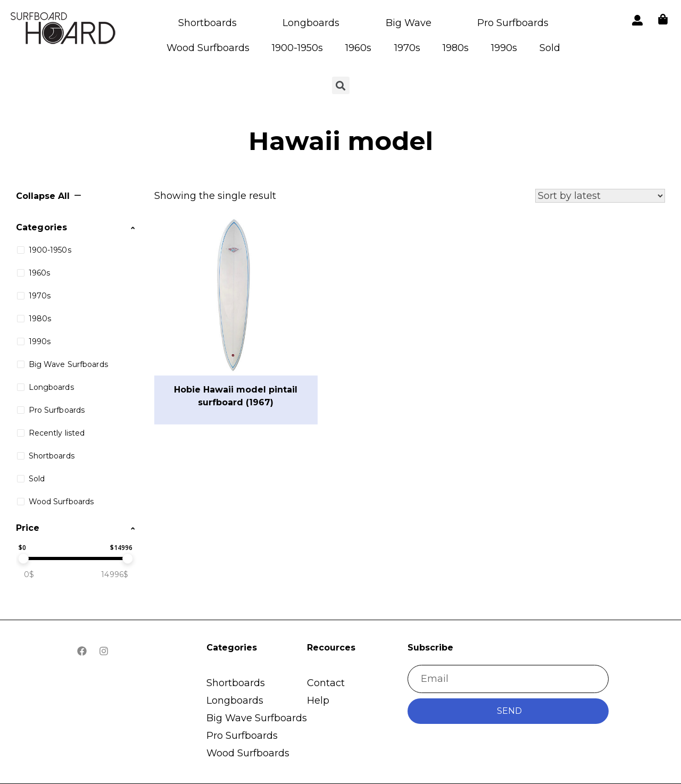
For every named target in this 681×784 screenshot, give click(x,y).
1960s (358, 48)
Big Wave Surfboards (257, 718)
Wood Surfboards (208, 48)
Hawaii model (341, 141)
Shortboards (207, 23)
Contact (326, 683)
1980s (456, 48)
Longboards (311, 23)
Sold (550, 48)
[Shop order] (600, 196)
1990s (504, 48)
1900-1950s (297, 48)
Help (318, 700)
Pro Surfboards (513, 23)
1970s (407, 48)
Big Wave (409, 23)
